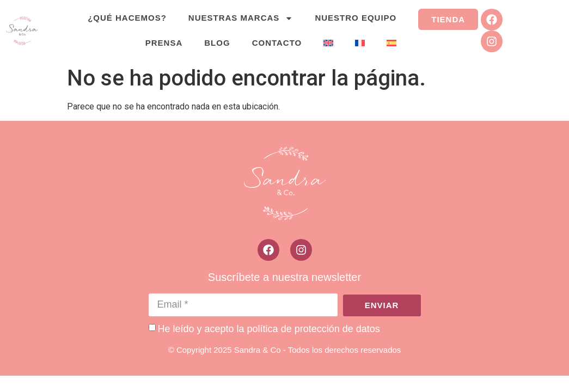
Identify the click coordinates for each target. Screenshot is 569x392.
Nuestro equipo (356, 18)
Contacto (277, 43)
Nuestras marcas (241, 18)
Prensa (164, 43)
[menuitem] (328, 43)
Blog (217, 43)
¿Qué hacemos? (127, 18)
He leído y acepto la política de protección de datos (269, 328)
